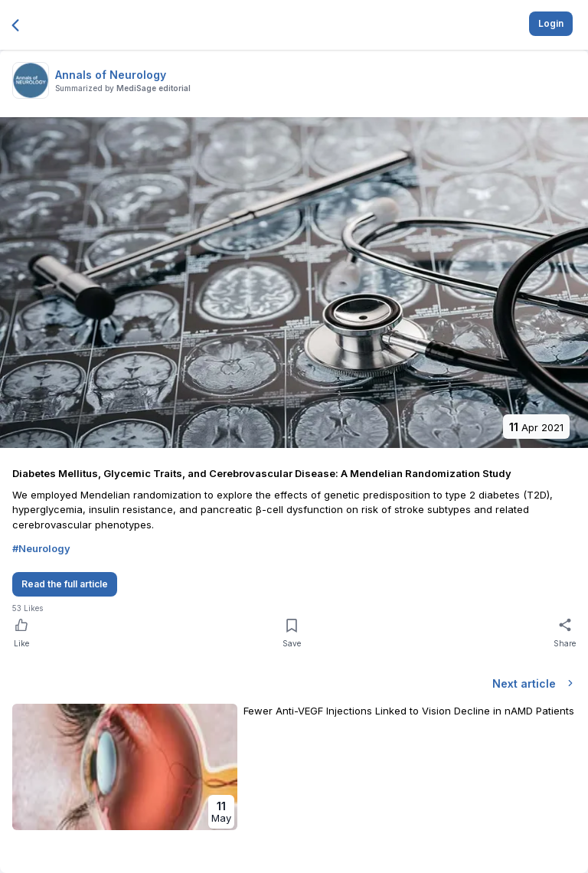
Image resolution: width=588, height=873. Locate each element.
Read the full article (65, 584)
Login (551, 23)
